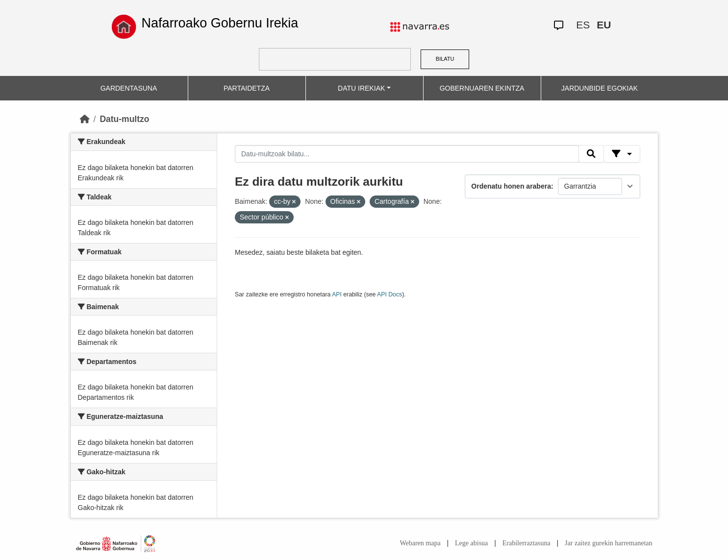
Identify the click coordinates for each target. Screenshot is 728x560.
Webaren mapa (420, 543)
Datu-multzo (124, 119)
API (337, 294)
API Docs (389, 294)
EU (604, 25)
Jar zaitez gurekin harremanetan (608, 543)
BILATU (445, 59)
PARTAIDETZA (247, 88)
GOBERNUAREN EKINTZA (482, 88)
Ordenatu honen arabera (511, 186)
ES (583, 25)
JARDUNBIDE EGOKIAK (600, 88)
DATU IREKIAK (361, 88)
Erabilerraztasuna (527, 543)
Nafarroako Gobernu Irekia (220, 23)
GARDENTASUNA (129, 88)
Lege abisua (471, 543)
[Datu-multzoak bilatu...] (407, 154)
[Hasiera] (85, 119)
